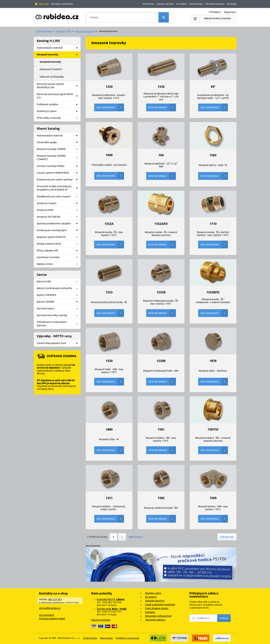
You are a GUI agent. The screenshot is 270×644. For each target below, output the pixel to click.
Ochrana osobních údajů (52, 619)
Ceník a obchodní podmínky (160, 605)
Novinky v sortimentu (62, 4)
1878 (213, 361)
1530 (161, 87)
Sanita (42, 275)
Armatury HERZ (58, 210)
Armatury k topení (58, 111)
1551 (109, 498)
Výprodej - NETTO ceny (54, 336)
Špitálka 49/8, (112, 609)
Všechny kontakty (101, 620)
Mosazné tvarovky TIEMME (58, 149)
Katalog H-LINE (64, 31)
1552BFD (213, 292)
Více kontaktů (47, 615)
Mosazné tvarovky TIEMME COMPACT (58, 158)
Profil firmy (148, 4)
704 (161, 155)
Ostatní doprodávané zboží (58, 343)
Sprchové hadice (58, 309)
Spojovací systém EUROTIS (58, 237)
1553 (109, 292)
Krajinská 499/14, (111, 599)
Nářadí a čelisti (58, 264)
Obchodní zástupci (215, 4)
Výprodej (44, 4)
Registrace (230, 12)
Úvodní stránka (44, 31)
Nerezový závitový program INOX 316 (58, 96)
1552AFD (161, 224)
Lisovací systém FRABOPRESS (58, 173)
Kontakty (232, 4)
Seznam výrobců (165, 4)
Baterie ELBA (58, 282)
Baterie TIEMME (58, 302)
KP (213, 87)
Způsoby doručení (155, 601)
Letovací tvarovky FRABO (58, 166)
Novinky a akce (153, 593)
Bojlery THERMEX (58, 295)
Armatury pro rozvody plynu (58, 230)
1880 (109, 430)
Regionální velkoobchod (158, 616)
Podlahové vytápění (58, 105)
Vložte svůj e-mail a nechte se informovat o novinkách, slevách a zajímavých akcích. (206, 605)
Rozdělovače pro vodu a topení (58, 197)
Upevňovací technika (58, 257)
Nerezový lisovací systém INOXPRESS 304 (58, 86)
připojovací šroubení (51, 69)
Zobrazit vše (227, 537)
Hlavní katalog (48, 129)
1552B (161, 292)
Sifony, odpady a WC (58, 251)
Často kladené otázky (157, 608)
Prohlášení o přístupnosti (127, 638)
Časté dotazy (196, 4)
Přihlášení (215, 12)
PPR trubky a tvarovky (58, 118)
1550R (161, 361)
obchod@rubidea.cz (50, 608)
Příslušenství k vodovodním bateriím (58, 324)
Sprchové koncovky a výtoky (58, 315)
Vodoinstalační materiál (58, 48)
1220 (109, 87)
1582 (161, 498)
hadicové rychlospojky (52, 77)
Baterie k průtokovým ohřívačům (58, 288)
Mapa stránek (106, 638)
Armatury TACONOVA (58, 217)
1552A (109, 224)
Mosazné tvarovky (85, 31)
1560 (213, 498)
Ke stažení (181, 4)
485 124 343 (55, 599)
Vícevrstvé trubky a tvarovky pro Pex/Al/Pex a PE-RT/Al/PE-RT (58, 188)
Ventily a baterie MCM (58, 244)
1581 (161, 430)
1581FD (213, 430)
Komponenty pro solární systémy (58, 180)
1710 (213, 224)
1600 (109, 155)
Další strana (135, 537)
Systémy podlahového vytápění (58, 224)
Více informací (110, 107)
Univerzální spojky (58, 142)
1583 (213, 155)
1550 (109, 361)
